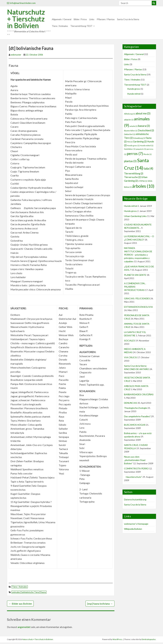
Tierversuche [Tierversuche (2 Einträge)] (132, 179)
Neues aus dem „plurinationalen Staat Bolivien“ (135, 462)
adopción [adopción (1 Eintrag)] (129, 121)
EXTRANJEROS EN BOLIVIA (138, 308)
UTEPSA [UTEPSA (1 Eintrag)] (143, 183)
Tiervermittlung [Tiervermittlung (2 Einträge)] (134, 175)
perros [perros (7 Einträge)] (135, 155)
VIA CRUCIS (130, 359)
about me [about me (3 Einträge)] (143, 115)
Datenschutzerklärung (135, 501)
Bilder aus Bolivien (20, 605)
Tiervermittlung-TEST (81, 27)
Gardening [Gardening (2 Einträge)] (140, 143)
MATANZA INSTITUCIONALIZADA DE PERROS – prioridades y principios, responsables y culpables (138, 256)
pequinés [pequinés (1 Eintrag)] (141, 151)
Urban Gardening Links (135, 218)
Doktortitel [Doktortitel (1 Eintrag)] (130, 136)
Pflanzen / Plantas (106, 20)
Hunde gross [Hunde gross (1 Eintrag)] (133, 147)
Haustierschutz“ (133, 478)
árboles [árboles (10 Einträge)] (143, 188)
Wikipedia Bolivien (133, 530)
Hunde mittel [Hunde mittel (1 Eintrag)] (147, 147)
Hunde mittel (134, 95)
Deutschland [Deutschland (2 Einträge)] (146, 132)
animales (16, 594)
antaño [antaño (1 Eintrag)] (134, 128)
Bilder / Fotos (80, 20)
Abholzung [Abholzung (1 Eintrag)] (130, 115)
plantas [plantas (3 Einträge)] (130, 163)
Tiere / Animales (60, 27)
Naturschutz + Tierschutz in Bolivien (27, 20)
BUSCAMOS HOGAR (135, 426)
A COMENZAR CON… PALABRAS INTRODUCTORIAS (135, 288)
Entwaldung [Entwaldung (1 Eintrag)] (139, 140)
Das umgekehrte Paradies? (137, 418)
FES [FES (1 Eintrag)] (130, 143)
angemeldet (24, 629)
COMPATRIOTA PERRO (136, 470)
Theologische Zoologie (136, 409)
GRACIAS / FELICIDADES (137, 300)
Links (92, 20)
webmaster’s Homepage (136, 525)
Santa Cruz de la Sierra (128, 20)
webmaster (16, 56)
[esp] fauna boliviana (100, 605)
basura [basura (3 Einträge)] (144, 127)
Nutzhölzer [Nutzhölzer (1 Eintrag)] (130, 151)
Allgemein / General (62, 20)
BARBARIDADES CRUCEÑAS (139, 396)
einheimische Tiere (30, 594)
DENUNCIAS (131, 404)
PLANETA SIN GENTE (135, 276)
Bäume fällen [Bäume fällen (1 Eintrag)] (131, 132)
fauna (43, 594)
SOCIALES (130, 342)
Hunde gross (134, 90)
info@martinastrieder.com (21, 3)
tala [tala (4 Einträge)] (148, 170)
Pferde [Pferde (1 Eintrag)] (148, 156)
